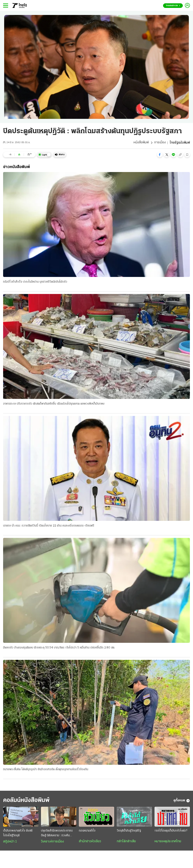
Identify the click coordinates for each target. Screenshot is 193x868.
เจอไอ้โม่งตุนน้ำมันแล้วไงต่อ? (171, 831)
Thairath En (173, 6)
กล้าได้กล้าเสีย (126, 842)
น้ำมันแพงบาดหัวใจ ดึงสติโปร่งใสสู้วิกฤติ (18, 834)
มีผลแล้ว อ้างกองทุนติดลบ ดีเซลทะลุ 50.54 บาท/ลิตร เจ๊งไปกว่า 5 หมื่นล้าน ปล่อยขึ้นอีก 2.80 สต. (59, 648)
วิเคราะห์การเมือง (52, 842)
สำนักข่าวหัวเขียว (90, 842)
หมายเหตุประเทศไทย (168, 842)
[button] (160, 155)
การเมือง (160, 143)
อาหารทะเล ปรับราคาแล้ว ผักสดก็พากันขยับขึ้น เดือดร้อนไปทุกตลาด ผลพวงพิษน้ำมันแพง (54, 404)
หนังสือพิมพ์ (141, 143)
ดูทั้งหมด (182, 801)
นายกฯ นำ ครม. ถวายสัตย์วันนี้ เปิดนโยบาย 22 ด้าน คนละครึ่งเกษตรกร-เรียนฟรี (49, 526)
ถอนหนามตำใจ (87, 831)
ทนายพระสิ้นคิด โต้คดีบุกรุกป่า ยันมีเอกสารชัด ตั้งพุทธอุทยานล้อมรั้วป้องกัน (46, 770)
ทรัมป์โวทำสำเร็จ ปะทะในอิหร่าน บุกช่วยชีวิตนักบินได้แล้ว (35, 282)
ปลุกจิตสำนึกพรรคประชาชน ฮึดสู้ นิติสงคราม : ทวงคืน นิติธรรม (57, 834)
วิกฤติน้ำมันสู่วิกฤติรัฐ (129, 831)
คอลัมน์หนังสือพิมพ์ (28, 801)
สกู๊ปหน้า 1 (10, 842)
